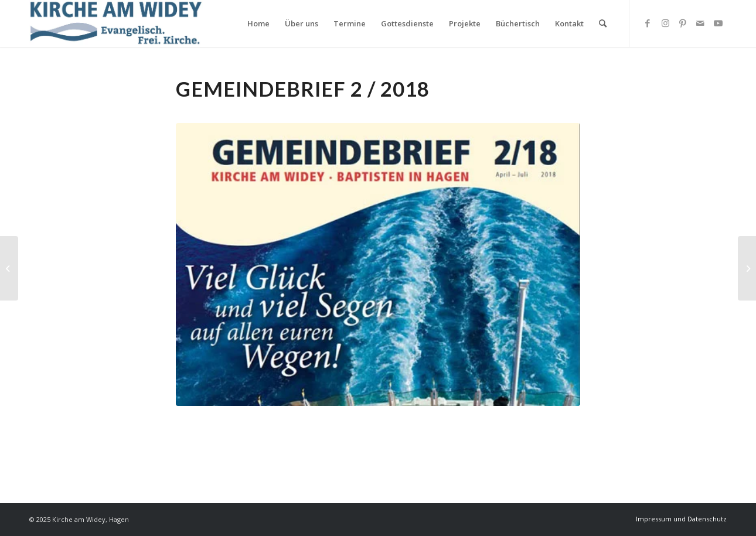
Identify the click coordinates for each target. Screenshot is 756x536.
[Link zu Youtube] (718, 23)
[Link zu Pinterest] (683, 23)
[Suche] (603, 23)
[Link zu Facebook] (648, 23)
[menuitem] (258, 23)
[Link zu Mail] (700, 23)
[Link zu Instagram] (665, 23)
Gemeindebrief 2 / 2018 (303, 89)
